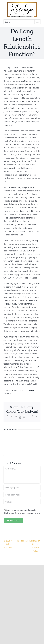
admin (8, 390)
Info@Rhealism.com (26, 541)
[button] (22, 452)
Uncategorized (30, 390)
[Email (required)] (22, 495)
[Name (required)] (22, 488)
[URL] (22, 502)
